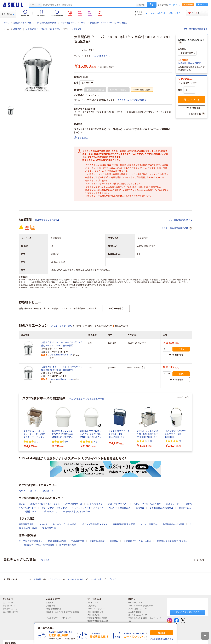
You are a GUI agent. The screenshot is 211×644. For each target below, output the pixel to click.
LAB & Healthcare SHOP (189, 63)
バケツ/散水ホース (68, 23)
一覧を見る (44, 560)
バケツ (83, 23)
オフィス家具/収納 (149, 524)
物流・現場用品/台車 (57, 541)
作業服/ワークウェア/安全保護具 (39, 545)
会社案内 (51, 603)
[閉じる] (177, 623)
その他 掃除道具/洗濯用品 (161, 508)
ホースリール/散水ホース (42, 491)
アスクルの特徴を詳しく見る (162, 639)
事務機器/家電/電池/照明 (124, 524)
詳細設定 (140, 5)
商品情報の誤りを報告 (47, 220)
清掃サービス (185, 508)
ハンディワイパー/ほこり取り (147, 504)
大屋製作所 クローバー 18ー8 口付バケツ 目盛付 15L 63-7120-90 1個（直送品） (62, 344)
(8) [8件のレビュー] (151, 441)
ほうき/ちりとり (95, 504)
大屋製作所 (17, 29)
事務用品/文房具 (26, 524)
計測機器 (114, 541)
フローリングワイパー (118, 504)
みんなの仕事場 (136, 612)
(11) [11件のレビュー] (39, 441)
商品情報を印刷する (196, 29)
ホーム (6, 23)
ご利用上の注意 (95, 615)
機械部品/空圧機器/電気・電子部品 (172, 541)
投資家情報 (52, 606)
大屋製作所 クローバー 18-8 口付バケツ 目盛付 (109, 23)
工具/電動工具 (78, 541)
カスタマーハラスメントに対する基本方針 (63, 613)
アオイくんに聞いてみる (188, 612)
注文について (9, 603)
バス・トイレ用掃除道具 (120, 508)
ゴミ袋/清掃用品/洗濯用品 (46, 23)
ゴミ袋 (22, 504)
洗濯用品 (140, 508)
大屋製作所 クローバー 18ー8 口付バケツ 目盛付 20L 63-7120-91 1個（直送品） (62, 369)
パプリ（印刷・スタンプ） (139, 609)
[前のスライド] (19, 422)
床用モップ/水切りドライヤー (76, 512)
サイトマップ (93, 603)
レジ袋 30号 (96, 579)
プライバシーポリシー (97, 609)
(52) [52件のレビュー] (67, 441)
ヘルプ (178, 5)
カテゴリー (8, 14)
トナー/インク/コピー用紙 (65, 524)
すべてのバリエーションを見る (132, 100)
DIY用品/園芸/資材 (68, 545)
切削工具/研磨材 (97, 541)
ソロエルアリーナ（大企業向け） (142, 606)
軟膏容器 (37, 579)
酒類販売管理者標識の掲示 (99, 621)
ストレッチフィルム (76, 579)
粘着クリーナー (173, 504)
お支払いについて (11, 609)
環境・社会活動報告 (55, 609)
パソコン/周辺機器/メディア (95, 524)
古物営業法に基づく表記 (98, 618)
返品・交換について (12, 612)
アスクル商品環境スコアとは (177, 228)
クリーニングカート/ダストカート (88, 508)
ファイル (43, 524)
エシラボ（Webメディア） (139, 615)
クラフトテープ (54, 579)
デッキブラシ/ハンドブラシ (54, 508)
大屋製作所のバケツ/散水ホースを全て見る (43, 29)
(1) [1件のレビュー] (180, 441)
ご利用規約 (93, 606)
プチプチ (113, 579)
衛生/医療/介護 (49, 528)
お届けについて (10, 606)
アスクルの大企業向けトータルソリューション (145, 620)
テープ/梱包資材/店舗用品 (31, 541)
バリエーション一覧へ (62, 326)
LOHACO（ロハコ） (137, 603)
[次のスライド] (192, 422)
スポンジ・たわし (50, 512)
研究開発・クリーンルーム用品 (137, 541)
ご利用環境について (96, 612)
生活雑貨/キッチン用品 (22, 23)
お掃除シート (30, 512)
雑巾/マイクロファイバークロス (45, 504)
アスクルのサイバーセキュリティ (61, 618)
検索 (152, 5)
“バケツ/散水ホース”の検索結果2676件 (87, 399)
